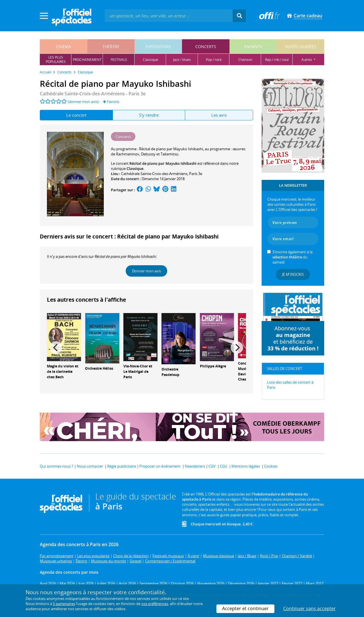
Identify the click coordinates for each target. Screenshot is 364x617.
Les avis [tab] (219, 115)
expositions (158, 47)
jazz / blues (182, 60)
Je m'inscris (293, 274)
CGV (212, 466)
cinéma (63, 47)
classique (150, 60)
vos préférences (155, 604)
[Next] (237, 347)
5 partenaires (64, 604)
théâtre (111, 47)
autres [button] (307, 60)
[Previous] (56, 347)
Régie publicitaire (122, 466)
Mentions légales (246, 466)
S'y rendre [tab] (149, 115)
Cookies (271, 466)
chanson (245, 60)
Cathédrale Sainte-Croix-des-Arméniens (154, 174)
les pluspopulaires (56, 59)
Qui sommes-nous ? (57, 466)
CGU (224, 466)
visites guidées (301, 47)
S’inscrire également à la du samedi (292, 257)
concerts (206, 47)
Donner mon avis (146, 271)
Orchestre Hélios (99, 368)
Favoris (111, 102)
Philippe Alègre (213, 366)
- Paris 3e (93, 94)
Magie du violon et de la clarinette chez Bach (63, 372)
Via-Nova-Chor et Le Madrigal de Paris (138, 372)
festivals (119, 60)
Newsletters (195, 466)
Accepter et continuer (245, 608)
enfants (253, 47)
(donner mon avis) (83, 102)
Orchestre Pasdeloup (170, 372)
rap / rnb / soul (277, 60)
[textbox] (169, 16)
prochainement (87, 60)
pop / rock (214, 60)
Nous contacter (90, 466)
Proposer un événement (160, 466)
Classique (135, 168)
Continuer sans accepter (310, 608)
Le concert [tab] (76, 115)
